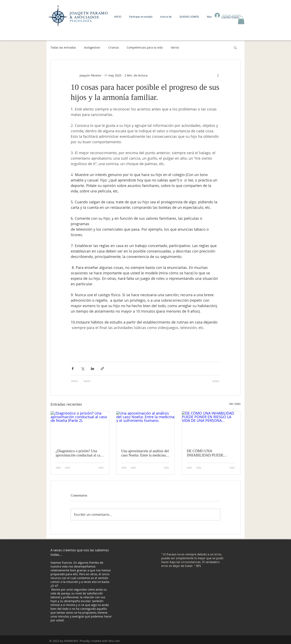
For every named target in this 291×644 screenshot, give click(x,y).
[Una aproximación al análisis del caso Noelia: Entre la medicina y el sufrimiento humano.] (146, 428)
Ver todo (235, 404)
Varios (175, 47)
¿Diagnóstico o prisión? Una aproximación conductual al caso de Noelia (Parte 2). (79, 453)
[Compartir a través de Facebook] (73, 369)
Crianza (113, 47)
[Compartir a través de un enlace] (102, 369)
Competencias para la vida (145, 47)
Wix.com (114, 641)
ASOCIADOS (87, 17)
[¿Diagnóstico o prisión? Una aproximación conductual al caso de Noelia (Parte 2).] (80, 428)
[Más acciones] (218, 75)
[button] (241, 20)
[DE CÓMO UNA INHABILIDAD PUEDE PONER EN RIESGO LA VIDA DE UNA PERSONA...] (211, 428)
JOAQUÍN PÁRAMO (89, 13)
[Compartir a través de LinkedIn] (92, 369)
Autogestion (92, 47)
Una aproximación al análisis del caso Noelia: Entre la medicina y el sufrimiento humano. (145, 453)
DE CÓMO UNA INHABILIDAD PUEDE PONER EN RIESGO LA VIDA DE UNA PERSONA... (210, 453)
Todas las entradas (63, 47)
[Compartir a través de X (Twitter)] (83, 369)
